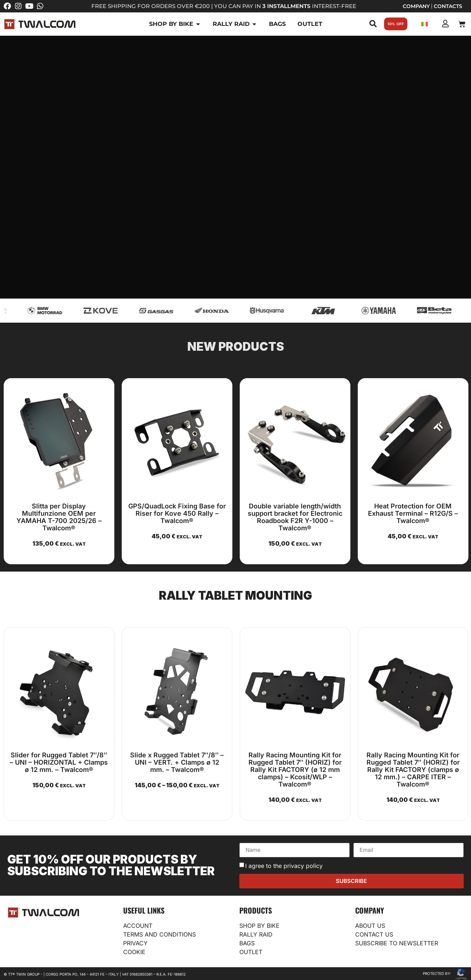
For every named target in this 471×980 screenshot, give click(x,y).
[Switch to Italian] (425, 24)
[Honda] (222, 311)
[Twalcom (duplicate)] (445, 311)
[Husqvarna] (278, 311)
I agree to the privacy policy (284, 866)
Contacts (448, 6)
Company (416, 6)
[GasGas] (167, 311)
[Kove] (111, 311)
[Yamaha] (389, 311)
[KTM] (333, 311)
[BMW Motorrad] (55, 311)
